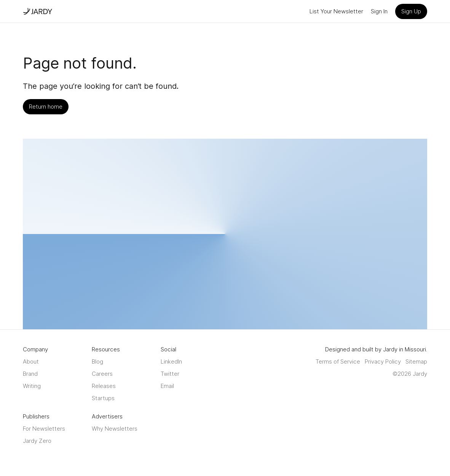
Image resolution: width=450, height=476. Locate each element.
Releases (104, 386)
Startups (103, 398)
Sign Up (411, 11)
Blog (97, 361)
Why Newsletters (115, 429)
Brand (30, 374)
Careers (102, 374)
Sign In (379, 11)
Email (167, 386)
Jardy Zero (37, 441)
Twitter (170, 374)
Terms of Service (338, 361)
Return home (46, 107)
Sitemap (416, 361)
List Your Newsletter (336, 11)
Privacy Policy (383, 361)
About (31, 361)
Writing (32, 386)
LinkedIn (171, 361)
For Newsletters (44, 429)
